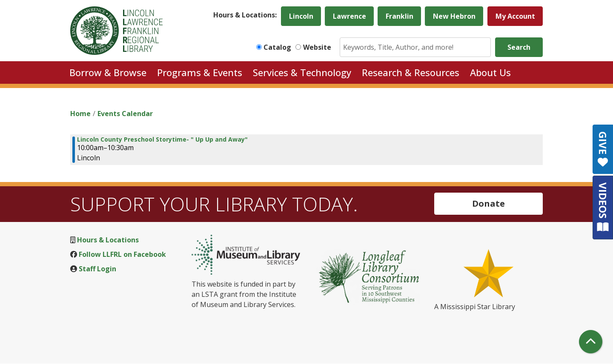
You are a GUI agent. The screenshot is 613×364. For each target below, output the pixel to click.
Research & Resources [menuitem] (411, 72)
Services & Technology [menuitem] (302, 72)
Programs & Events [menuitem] (200, 72)
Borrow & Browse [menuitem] (108, 72)
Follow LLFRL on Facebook (122, 254)
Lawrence (349, 16)
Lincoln (301, 16)
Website (317, 47)
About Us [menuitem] (490, 72)
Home (80, 114)
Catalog (277, 47)
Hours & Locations (108, 240)
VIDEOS (603, 207)
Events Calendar (125, 114)
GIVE (603, 149)
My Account (515, 16)
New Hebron (454, 16)
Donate (488, 203)
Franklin (400, 16)
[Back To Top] (591, 342)
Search (519, 47)
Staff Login (97, 269)
